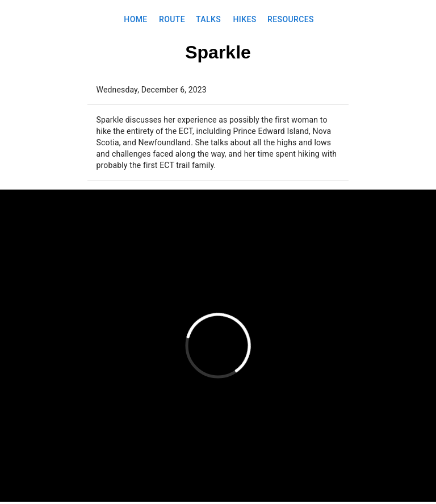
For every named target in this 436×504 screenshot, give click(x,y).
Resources (291, 19)
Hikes (244, 19)
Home (135, 19)
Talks (208, 19)
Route (172, 19)
